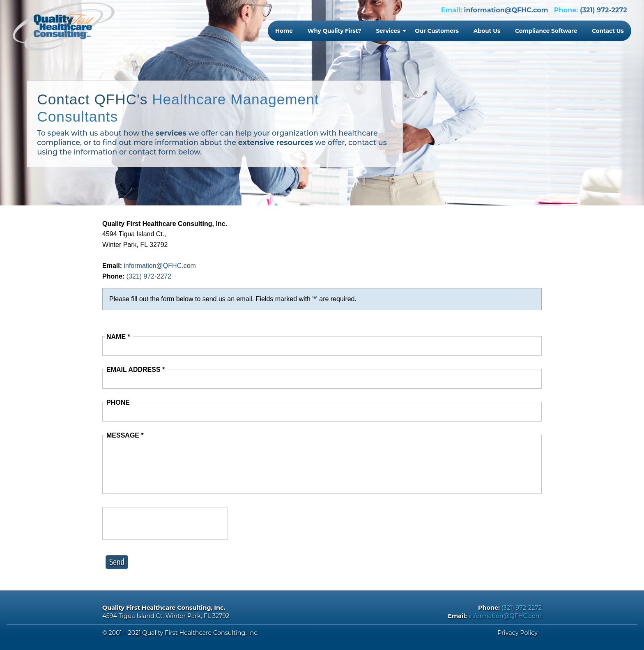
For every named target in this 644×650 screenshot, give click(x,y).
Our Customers (437, 31)
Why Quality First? (335, 31)
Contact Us (608, 31)
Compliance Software (546, 31)
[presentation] (165, 523)
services (171, 133)
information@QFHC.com (506, 10)
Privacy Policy (517, 633)
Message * (125, 435)
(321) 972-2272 (604, 10)
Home (284, 31)
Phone (118, 402)
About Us (487, 31)
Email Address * (136, 370)
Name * (118, 337)
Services (388, 31)
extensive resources (276, 142)
